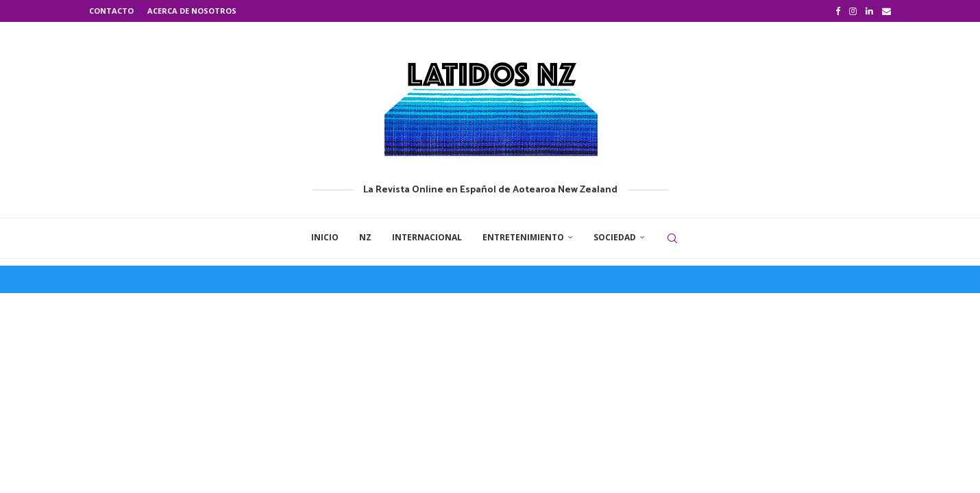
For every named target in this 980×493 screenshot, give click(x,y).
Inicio (325, 237)
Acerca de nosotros (192, 11)
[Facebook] (838, 11)
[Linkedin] (869, 11)
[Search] (672, 238)
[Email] (886, 11)
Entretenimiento (523, 237)
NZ (365, 237)
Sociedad (615, 237)
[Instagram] (853, 11)
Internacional (427, 237)
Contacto (111, 11)
